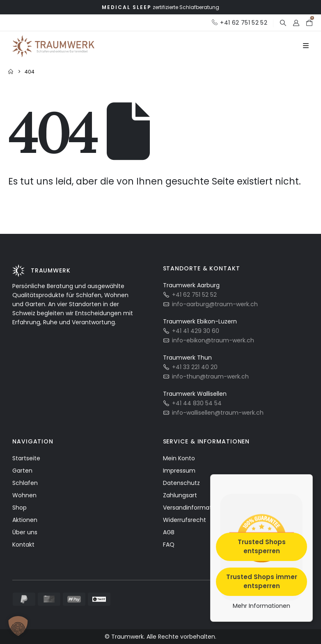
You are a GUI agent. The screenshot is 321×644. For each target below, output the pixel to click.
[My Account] (296, 23)
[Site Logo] (53, 46)
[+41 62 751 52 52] (239, 23)
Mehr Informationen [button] (261, 606)
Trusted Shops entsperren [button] (262, 546)
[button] (283, 23)
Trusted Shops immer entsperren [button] (262, 581)
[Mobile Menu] (306, 46)
